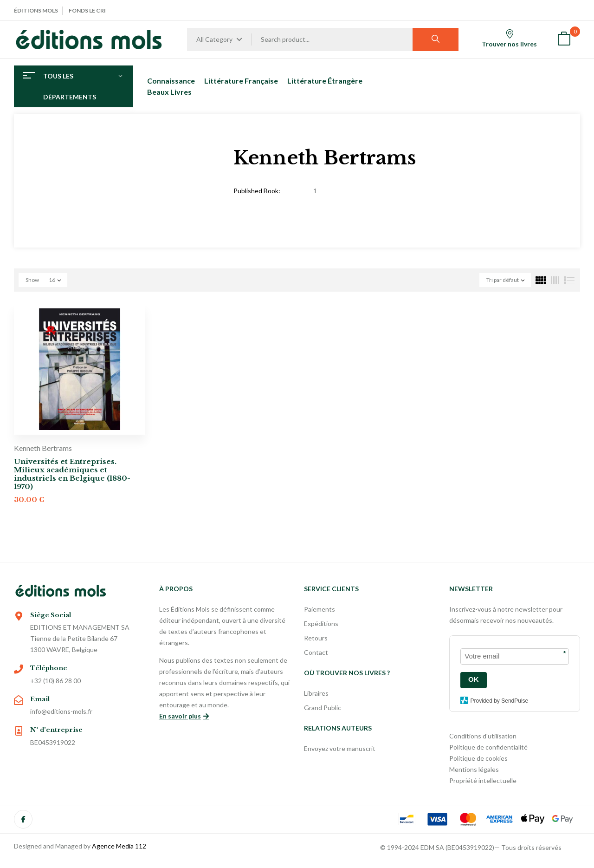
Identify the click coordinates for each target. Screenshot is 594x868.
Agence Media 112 (119, 846)
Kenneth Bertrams (43, 448)
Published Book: (257, 191)
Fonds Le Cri (87, 10)
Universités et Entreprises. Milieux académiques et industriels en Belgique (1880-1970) (72, 474)
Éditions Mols (36, 10)
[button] (564, 40)
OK (474, 679)
